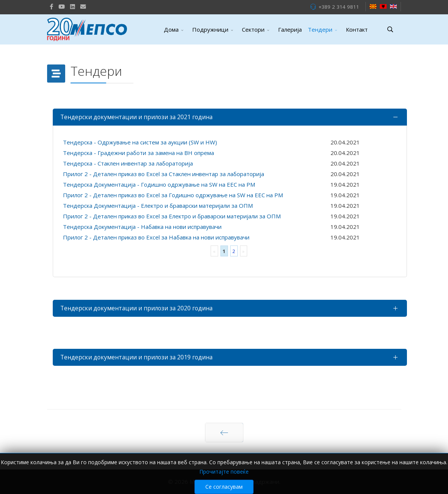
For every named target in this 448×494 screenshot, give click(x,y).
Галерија (290, 29)
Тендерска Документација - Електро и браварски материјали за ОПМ (158, 206)
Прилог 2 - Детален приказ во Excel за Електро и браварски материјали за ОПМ (172, 216)
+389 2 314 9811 (339, 7)
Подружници (210, 29)
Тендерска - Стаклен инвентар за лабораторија (128, 163)
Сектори (253, 29)
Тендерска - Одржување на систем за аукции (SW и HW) (140, 142)
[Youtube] (62, 6)
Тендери (320, 29)
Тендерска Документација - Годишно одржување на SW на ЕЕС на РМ (159, 184)
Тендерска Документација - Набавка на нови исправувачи (142, 227)
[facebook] (51, 6)
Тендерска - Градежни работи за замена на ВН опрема (138, 153)
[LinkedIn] (73, 6)
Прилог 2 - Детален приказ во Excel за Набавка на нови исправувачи (156, 237)
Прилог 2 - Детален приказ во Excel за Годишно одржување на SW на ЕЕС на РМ (173, 195)
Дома (171, 29)
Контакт (357, 29)
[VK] (83, 6)
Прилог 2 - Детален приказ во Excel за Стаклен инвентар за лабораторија (164, 174)
